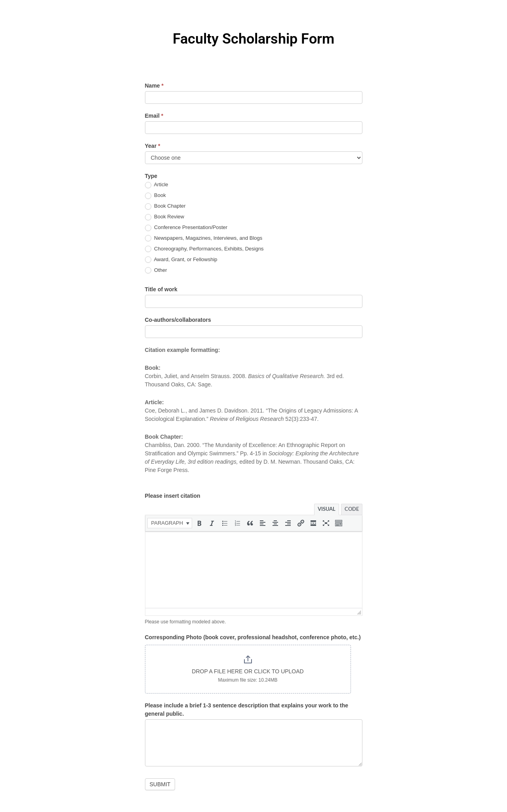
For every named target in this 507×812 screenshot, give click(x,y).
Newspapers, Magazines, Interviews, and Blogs (204, 238)
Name (154, 86)
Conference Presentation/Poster (186, 228)
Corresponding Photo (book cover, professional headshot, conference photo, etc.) (253, 637)
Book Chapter (165, 206)
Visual (327, 509)
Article (157, 185)
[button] (170, 523)
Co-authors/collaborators (178, 320)
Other (156, 270)
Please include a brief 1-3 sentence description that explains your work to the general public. (247, 710)
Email (154, 116)
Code (352, 509)
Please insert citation (173, 496)
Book (155, 196)
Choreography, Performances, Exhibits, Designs (204, 249)
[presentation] (170, 523)
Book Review (165, 217)
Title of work (161, 289)
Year (153, 146)
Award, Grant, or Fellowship (181, 260)
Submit (160, 784)
